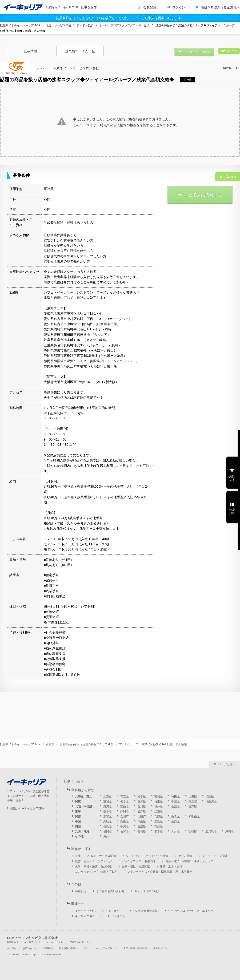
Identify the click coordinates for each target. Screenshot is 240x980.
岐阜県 (108, 811)
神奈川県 (211, 802)
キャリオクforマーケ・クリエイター (191, 911)
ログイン (179, 7)
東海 (78, 811)
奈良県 (176, 817)
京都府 (124, 817)
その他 (79, 836)
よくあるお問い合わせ (110, 891)
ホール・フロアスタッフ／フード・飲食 (124, 25)
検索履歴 (232, 511)
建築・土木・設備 (171, 867)
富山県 (124, 806)
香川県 (124, 826)
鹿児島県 (211, 831)
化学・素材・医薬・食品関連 (93, 867)
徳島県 (108, 826)
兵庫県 (159, 817)
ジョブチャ (118, 916)
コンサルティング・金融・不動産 (96, 872)
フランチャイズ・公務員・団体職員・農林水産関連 (160, 872)
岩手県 (142, 797)
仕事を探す (89, 7)
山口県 (176, 822)
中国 (78, 822)
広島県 (159, 822)
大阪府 (142, 817)
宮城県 (159, 797)
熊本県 (159, 831)
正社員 (50, 744)
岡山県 (142, 822)
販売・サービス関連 (59, 25)
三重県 (159, 811)
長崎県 (142, 831)
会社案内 (12, 948)
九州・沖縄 (82, 831)
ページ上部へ (227, 764)
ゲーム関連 (185, 856)
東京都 (193, 802)
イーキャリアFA (85, 911)
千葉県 (176, 802)
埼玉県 (159, 802)
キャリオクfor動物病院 (144, 911)
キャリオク (112, 911)
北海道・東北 (84, 797)
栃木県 (124, 802)
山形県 (193, 797)
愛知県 (142, 811)
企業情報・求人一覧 (80, 51)
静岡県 (124, 811)
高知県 (159, 826)
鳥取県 (108, 822)
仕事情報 (31, 51)
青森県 (124, 797)
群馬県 (142, 802)
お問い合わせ (30, 948)
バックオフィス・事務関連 (139, 861)
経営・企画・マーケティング (93, 861)
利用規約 (48, 948)
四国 (78, 826)
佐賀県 (124, 831)
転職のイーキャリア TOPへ (28, 809)
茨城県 (108, 802)
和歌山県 (194, 817)
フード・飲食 (85, 25)
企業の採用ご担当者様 (135, 948)
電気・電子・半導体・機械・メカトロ (189, 861)
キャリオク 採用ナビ (88, 916)
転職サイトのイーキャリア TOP (20, 25)
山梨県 (176, 806)
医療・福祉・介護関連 (136, 867)
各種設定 (81, 891)
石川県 (142, 806)
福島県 (210, 797)
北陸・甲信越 (84, 806)
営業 (78, 856)
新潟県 (108, 806)
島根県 (124, 822)
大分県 (176, 831)
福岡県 (108, 831)
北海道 (108, 797)
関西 (78, 817)
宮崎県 (193, 831)
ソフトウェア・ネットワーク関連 (147, 856)
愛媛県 (142, 826)
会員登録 (150, 7)
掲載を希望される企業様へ (220, 7)
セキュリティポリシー (105, 948)
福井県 (159, 806)
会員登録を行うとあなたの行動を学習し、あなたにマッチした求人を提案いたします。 (120, 18)
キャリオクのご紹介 (147, 891)
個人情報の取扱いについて (73, 948)
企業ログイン (160, 948)
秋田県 (176, 797)
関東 (78, 802)
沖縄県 (229, 831)
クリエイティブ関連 (215, 856)
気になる (232, 478)
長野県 (193, 806)
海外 (106, 836)
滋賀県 (108, 817)
